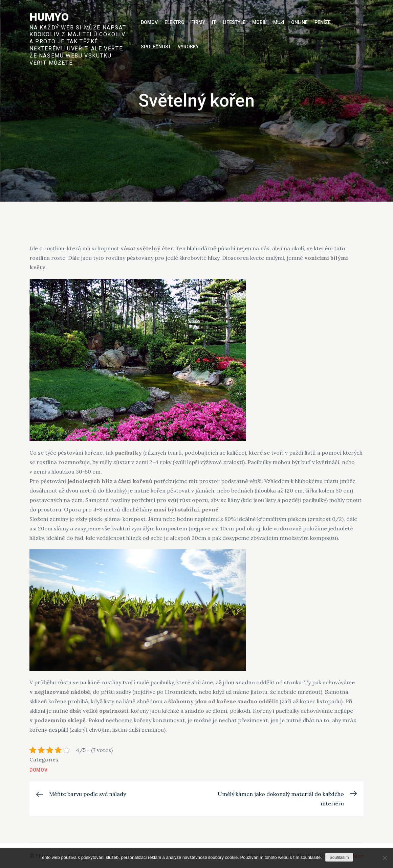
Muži (279, 22)
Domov (149, 22)
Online (299, 22)
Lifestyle (234, 22)
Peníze (323, 22)
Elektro (174, 22)
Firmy (198, 22)
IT (214, 22)
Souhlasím (339, 858)
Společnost (156, 47)
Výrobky (188, 47)
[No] (385, 858)
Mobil (259, 22)
